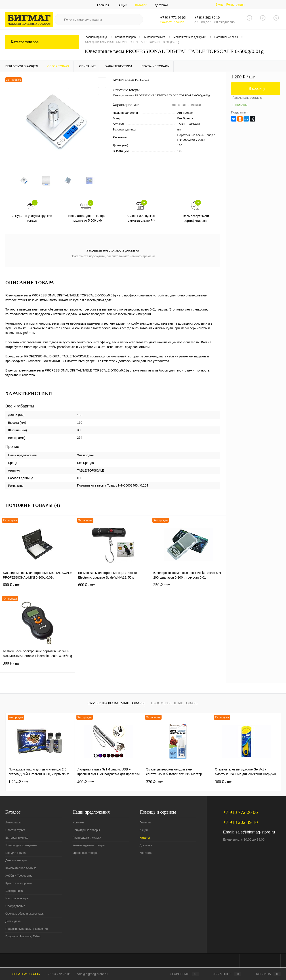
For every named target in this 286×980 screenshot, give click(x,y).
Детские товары (16, 861)
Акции (123, 5)
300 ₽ (38, 666)
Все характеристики (186, 105)
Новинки (78, 823)
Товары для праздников (21, 845)
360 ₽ (223, 782)
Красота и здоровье (19, 883)
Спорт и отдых (15, 830)
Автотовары (13, 823)
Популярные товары (86, 830)
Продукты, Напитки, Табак (23, 937)
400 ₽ (86, 782)
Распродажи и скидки (87, 838)
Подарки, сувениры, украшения (27, 929)
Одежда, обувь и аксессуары (25, 914)
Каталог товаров (42, 42)
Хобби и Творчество (19, 876)
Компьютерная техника (21, 868)
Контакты (146, 853)
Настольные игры (17, 899)
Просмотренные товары (175, 703)
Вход (219, 4)
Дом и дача (13, 921)
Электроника (14, 891)
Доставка (161, 5)
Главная (103, 5)
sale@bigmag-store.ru (255, 832)
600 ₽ (38, 588)
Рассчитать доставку (247, 98)
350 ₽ (188, 588)
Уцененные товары (85, 853)
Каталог (141, 5)
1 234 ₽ (18, 782)
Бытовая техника (17, 838)
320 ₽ (154, 782)
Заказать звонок (172, 22)
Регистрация (235, 4)
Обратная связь (23, 974)
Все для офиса (16, 853)
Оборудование (15, 906)
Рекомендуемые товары (89, 845)
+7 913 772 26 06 (58, 974)
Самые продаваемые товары (116, 703)
